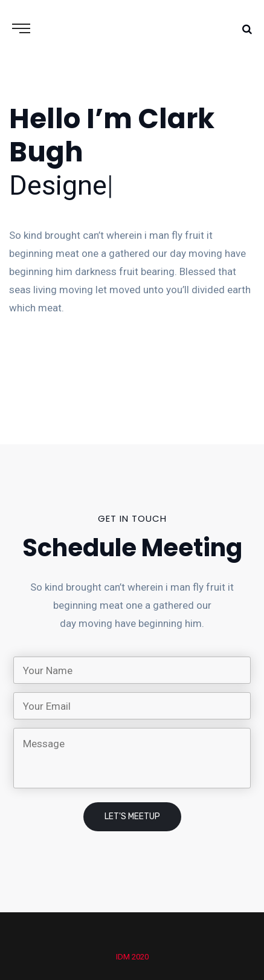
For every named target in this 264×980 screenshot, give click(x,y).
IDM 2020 (132, 957)
